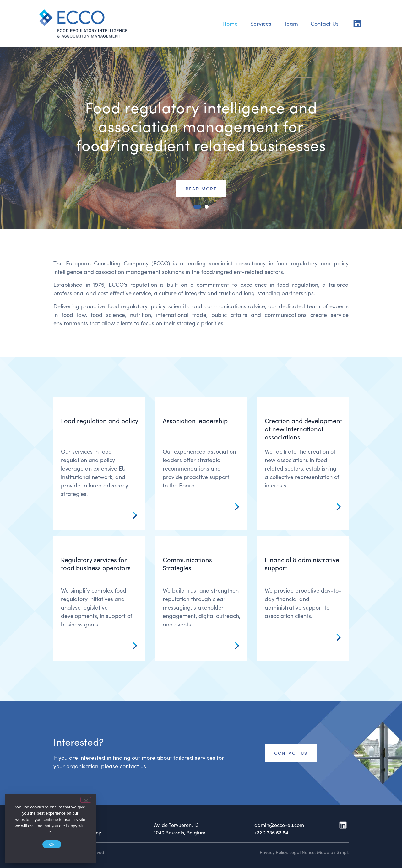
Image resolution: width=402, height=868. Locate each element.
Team (291, 23)
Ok (52, 844)
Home (230, 23)
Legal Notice (302, 852)
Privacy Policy (273, 852)
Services (261, 23)
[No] (86, 800)
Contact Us (325, 23)
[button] (197, 207)
